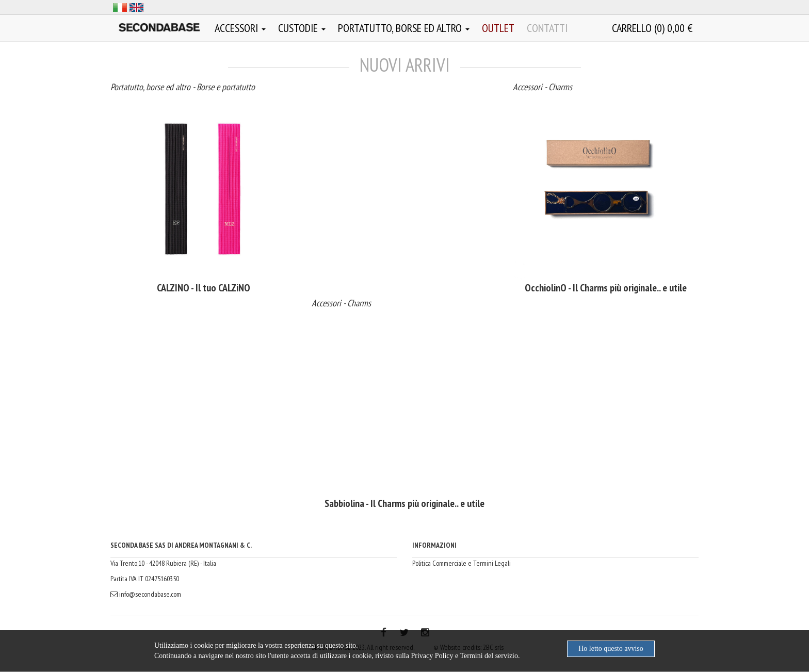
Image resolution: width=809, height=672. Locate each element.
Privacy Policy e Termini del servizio (464, 656)
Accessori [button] (240, 28)
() (652, 28)
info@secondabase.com (146, 594)
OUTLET (498, 28)
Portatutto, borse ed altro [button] (404, 28)
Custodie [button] (302, 28)
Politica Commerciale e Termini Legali (462, 563)
